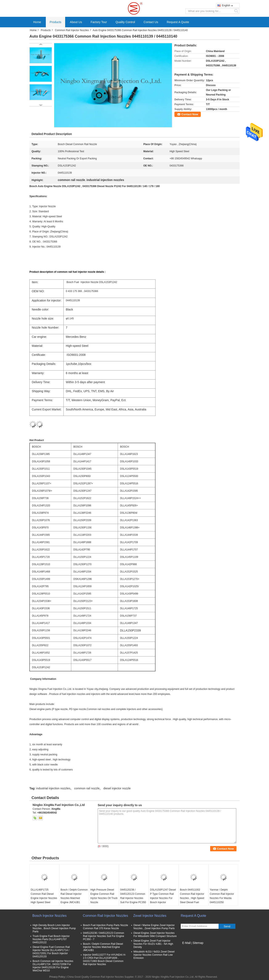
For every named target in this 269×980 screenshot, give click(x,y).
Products (55, 22)
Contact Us (151, 22)
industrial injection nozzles (53, 788)
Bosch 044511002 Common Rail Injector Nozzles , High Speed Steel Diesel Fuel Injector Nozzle (192, 898)
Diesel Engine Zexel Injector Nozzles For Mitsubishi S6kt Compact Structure (155, 935)
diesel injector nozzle (117, 788)
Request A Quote (178, 22)
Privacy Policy (57, 977)
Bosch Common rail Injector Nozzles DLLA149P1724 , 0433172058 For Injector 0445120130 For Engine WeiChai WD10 (53, 966)
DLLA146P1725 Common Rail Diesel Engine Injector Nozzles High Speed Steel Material (44, 898)
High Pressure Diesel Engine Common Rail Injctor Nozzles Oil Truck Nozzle (104, 896)
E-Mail (186, 943)
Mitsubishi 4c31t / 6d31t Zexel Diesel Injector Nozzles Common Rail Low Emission (154, 955)
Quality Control (125, 22)
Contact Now (190, 114)
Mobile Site (188, 948)
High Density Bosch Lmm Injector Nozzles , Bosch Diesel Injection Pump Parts (54, 928)
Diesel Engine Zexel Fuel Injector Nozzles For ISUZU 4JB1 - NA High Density (153, 944)
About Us (76, 22)
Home (37, 22)
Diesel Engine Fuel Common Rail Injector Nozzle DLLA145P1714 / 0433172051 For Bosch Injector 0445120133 (51, 952)
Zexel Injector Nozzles (150, 916)
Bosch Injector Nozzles (49, 916)
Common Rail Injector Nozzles (72, 30)
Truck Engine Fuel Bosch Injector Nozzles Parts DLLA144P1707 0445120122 (51, 939)
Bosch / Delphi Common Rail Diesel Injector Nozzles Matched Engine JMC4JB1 (74, 896)
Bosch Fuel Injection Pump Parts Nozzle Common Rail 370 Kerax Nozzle (105, 927)
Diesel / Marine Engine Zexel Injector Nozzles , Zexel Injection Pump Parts (154, 927)
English (227, 5)
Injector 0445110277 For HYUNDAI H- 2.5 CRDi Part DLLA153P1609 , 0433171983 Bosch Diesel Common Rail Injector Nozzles (104, 960)
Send (227, 926)
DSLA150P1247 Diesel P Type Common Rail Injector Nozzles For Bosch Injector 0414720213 (163, 898)
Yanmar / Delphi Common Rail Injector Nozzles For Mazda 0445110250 (222, 896)
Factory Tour (99, 22)
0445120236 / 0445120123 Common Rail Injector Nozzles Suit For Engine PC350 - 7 (133, 898)
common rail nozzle (87, 788)
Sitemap (198, 943)
